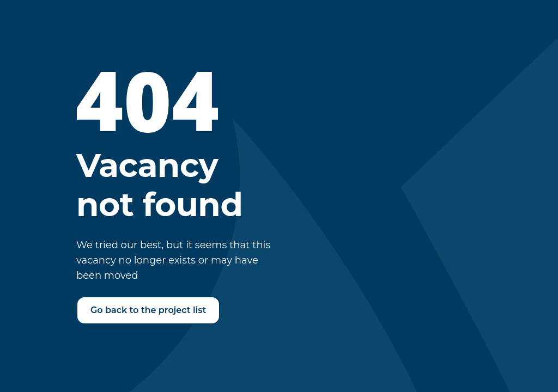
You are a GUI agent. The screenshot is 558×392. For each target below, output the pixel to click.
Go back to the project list (148, 310)
